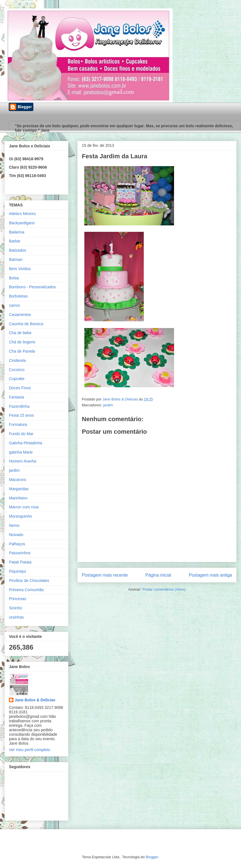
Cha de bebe (20, 333)
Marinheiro (18, 498)
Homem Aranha (23, 461)
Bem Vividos (20, 269)
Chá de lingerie (22, 342)
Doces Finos (20, 388)
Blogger (152, 857)
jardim (108, 405)
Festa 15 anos (21, 415)
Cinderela (17, 360)
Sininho (16, 608)
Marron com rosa (24, 507)
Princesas (18, 599)
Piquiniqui (18, 571)
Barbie (15, 241)
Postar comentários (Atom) (164, 589)
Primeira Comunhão (26, 590)
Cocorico (17, 370)
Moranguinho (20, 516)
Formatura (18, 424)
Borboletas (18, 296)
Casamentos (20, 315)
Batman (16, 260)
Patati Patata (20, 562)
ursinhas (16, 617)
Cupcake (17, 379)
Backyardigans (22, 223)
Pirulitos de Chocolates (29, 581)
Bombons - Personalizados (32, 287)
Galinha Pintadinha (26, 443)
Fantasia (17, 397)
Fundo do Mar (21, 434)
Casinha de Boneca (26, 324)
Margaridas (19, 489)
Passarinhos (20, 553)
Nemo (14, 525)
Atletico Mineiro (22, 214)
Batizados (18, 250)
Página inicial (158, 575)
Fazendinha (19, 406)
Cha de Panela (22, 351)
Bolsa (14, 278)
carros (14, 305)
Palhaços (17, 544)
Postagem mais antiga (210, 575)
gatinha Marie (21, 452)
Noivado (16, 535)
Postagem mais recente (105, 575)
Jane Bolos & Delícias (35, 700)
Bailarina (17, 232)
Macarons (18, 480)
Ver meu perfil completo (30, 750)
